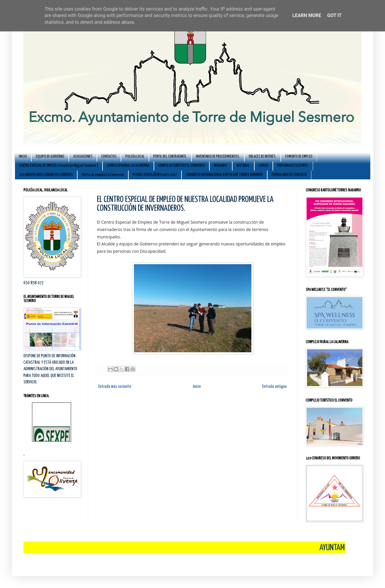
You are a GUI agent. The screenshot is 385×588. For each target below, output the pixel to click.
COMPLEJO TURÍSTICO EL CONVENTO (182, 166)
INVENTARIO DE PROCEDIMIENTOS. (218, 157)
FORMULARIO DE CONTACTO (289, 175)
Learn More (307, 15)
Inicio (197, 386)
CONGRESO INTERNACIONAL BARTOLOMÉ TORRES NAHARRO (224, 175)
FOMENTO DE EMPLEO (299, 157)
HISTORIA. (243, 166)
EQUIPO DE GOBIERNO (50, 157)
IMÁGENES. (221, 166)
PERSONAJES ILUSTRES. (293, 166)
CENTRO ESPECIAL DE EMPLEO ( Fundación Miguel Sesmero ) (59, 166)
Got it (334, 15)
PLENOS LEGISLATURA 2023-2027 (155, 175)
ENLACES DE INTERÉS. (263, 157)
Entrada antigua (274, 386)
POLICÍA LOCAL (135, 157)
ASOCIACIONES (83, 157)
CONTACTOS (109, 157)
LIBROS (264, 166)
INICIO (23, 157)
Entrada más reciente (115, 386)
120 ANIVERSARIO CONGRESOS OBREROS (46, 175)
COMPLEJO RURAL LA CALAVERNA (128, 166)
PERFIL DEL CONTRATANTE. (170, 157)
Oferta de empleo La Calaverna (103, 175)
